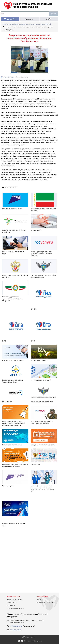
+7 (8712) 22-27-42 (16, 626)
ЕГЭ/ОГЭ (39, 600)
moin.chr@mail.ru (16, 630)
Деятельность (12, 603)
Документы (11, 606)
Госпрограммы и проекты (16, 608)
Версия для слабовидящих (33, 641)
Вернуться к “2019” (11, 187)
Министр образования (14, 600)
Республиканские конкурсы (46, 603)
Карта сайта (30, 637)
